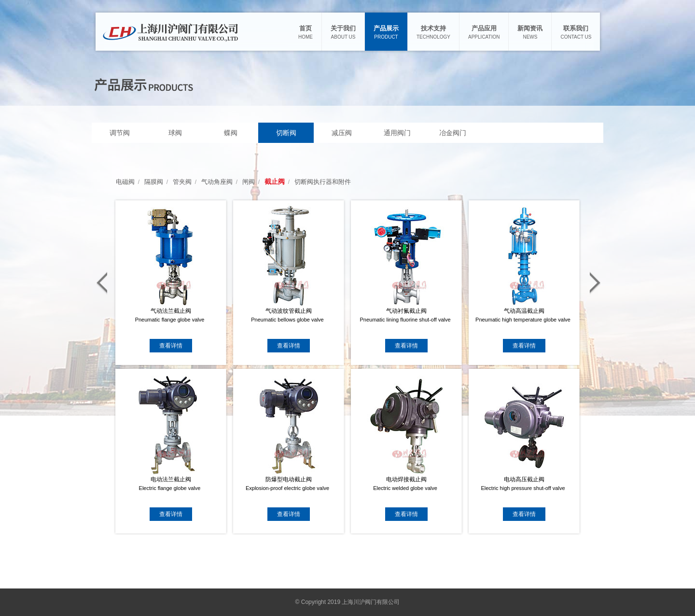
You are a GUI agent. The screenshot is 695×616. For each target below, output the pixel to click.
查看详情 (171, 346)
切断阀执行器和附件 (323, 182)
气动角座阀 (217, 182)
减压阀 (342, 133)
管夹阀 (182, 182)
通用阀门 (397, 133)
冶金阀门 (453, 133)
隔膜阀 (154, 182)
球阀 (175, 133)
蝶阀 (231, 133)
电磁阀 (125, 182)
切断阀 (286, 133)
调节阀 (120, 133)
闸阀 (249, 182)
